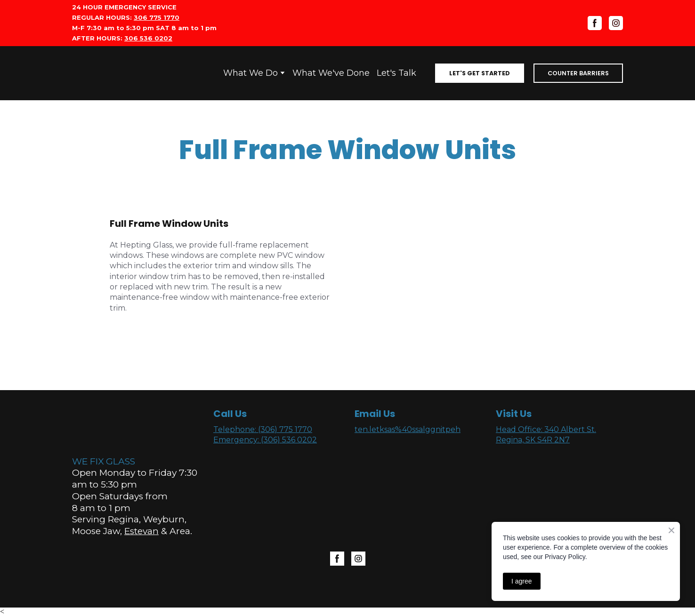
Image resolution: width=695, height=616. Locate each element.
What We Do (251, 73)
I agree (522, 581)
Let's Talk (396, 73)
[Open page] (101, 73)
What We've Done (331, 73)
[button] (480, 73)
